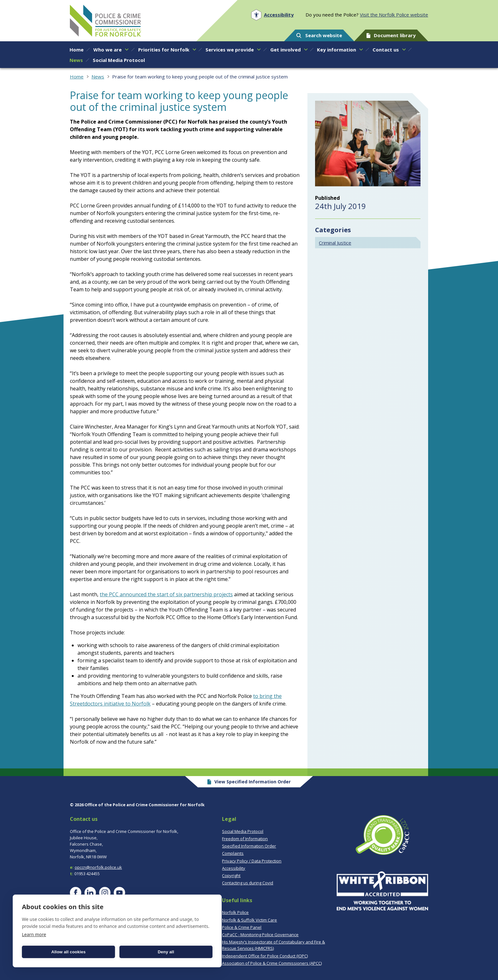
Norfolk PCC (105, 21)
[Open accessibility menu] (272, 15)
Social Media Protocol (243, 831)
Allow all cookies (68, 952)
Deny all (166, 952)
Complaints (233, 853)
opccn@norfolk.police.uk (98, 867)
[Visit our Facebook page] (76, 893)
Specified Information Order (249, 846)
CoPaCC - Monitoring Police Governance (260, 935)
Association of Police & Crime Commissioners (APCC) (272, 963)
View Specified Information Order (249, 782)
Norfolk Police (235, 912)
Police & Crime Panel (242, 927)
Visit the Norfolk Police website (394, 15)
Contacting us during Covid (248, 883)
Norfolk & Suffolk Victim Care (249, 920)
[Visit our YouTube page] (119, 893)
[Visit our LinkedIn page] (90, 893)
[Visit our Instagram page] (105, 893)
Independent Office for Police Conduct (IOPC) (265, 956)
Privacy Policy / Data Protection (252, 861)
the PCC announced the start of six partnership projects (166, 594)
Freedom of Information (245, 839)
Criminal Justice (335, 243)
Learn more (34, 934)
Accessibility (234, 868)
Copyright (231, 875)
